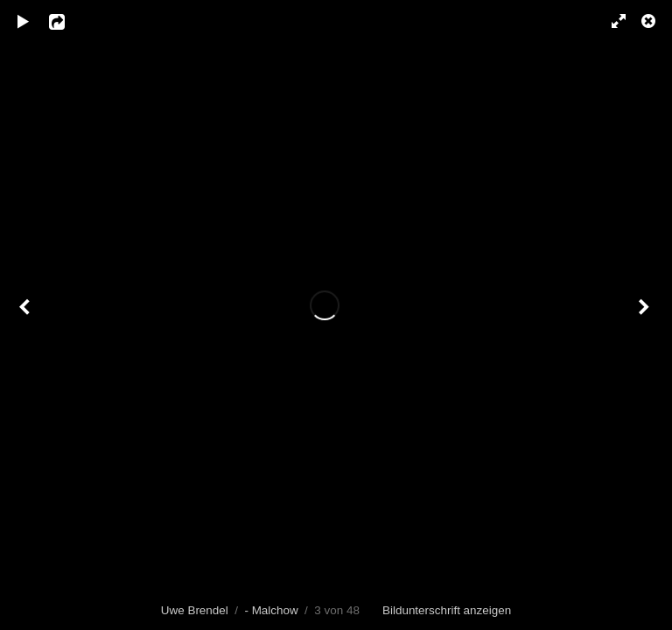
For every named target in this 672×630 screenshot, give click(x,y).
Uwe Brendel (195, 610)
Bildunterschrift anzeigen (447, 610)
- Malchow (271, 610)
